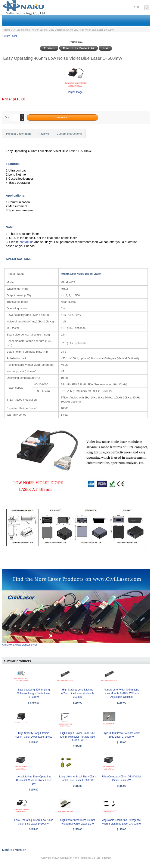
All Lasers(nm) (21, 30)
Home (7, 30)
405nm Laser (39, 30)
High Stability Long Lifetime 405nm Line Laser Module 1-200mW (78, 693)
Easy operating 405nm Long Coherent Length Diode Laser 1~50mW (34, 693)
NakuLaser (66, 858)
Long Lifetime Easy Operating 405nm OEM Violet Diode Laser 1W (34, 780)
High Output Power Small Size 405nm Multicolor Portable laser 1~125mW (78, 737)
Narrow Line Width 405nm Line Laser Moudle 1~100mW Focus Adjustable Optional (122, 693)
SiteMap (106, 858)
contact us (27, 242)
